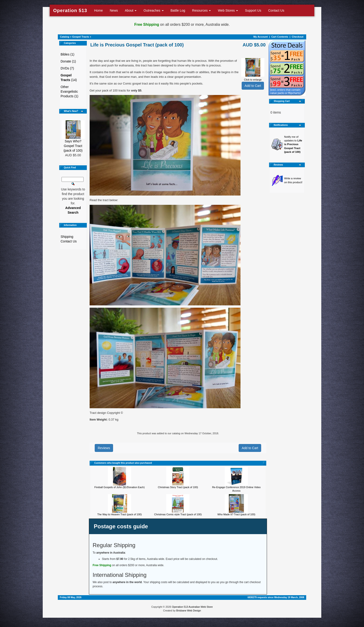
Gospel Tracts (81, 37)
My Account (260, 37)
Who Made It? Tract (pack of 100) (236, 514)
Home (98, 10)
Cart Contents (280, 37)
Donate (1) (68, 61)
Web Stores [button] (228, 10)
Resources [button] (202, 10)
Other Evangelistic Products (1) (69, 91)
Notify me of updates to (293, 144)
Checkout (298, 37)
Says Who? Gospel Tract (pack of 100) (73, 146)
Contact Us (276, 10)
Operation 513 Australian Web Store (192, 607)
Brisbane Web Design (188, 611)
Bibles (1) (67, 54)
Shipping (67, 237)
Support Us (253, 10)
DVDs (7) (67, 68)
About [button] (131, 10)
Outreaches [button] (153, 10)
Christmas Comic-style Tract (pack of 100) (178, 514)
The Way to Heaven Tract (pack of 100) (120, 514)
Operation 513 (70, 10)
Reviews (104, 448)
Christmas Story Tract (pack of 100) (178, 487)
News (114, 10)
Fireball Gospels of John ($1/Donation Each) (120, 487)
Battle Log (178, 10)
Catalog (65, 37)
